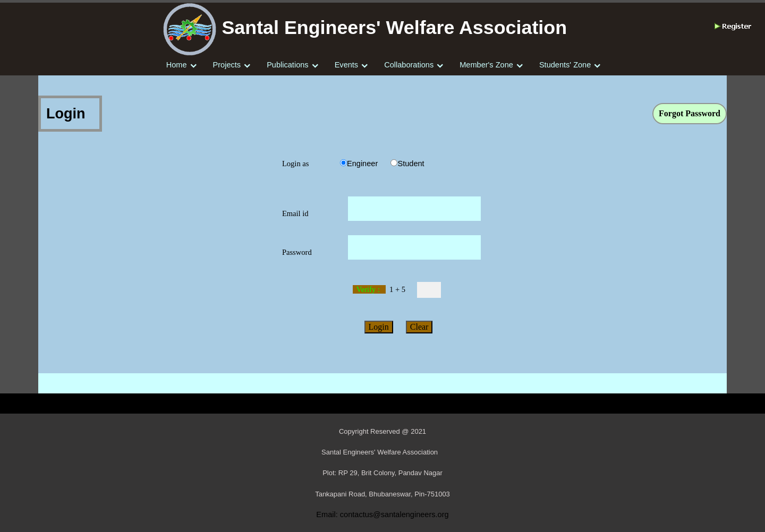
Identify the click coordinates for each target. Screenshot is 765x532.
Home (177, 65)
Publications (287, 65)
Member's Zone (486, 65)
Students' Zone (565, 65)
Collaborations (409, 65)
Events (346, 65)
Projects (227, 65)
